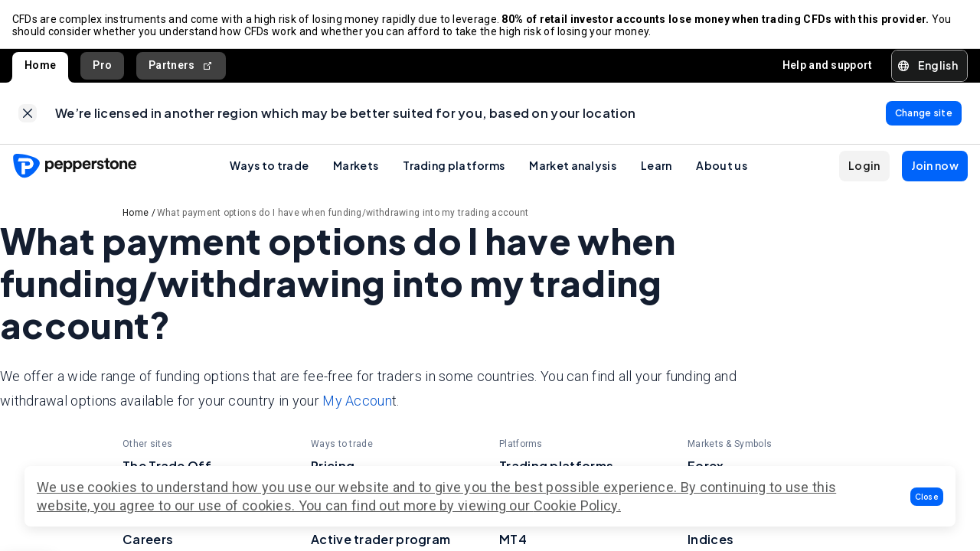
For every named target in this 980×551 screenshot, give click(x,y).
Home (40, 66)
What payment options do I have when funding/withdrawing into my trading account (343, 214)
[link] (28, 114)
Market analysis (573, 166)
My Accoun (357, 402)
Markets (356, 166)
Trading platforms (454, 166)
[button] (927, 497)
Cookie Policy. (577, 505)
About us (721, 166)
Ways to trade (269, 166)
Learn (657, 166)
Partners (181, 66)
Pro (102, 66)
